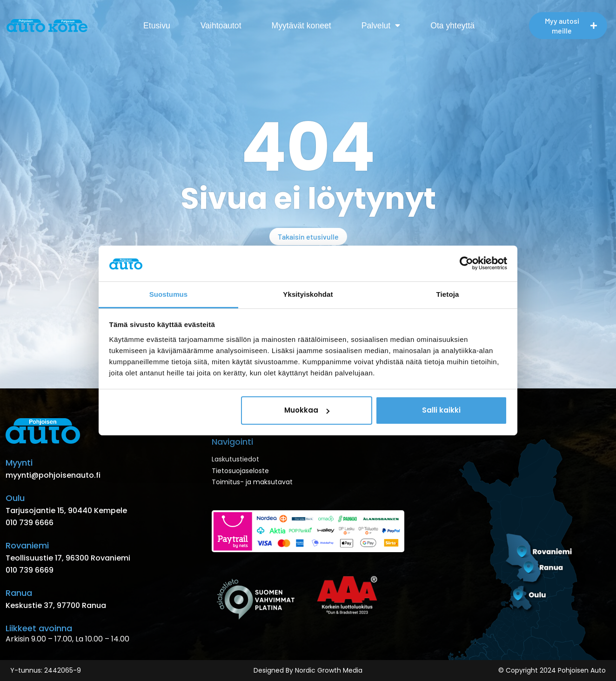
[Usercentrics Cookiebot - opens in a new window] (466, 263)
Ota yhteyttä (452, 26)
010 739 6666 (30, 523)
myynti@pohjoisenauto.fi (53, 475)
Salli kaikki (441, 410)
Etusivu (157, 26)
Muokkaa (307, 410)
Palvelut (381, 26)
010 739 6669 (30, 570)
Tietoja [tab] (448, 294)
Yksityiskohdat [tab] (308, 294)
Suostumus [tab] (169, 294)
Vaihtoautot (221, 26)
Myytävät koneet (301, 26)
